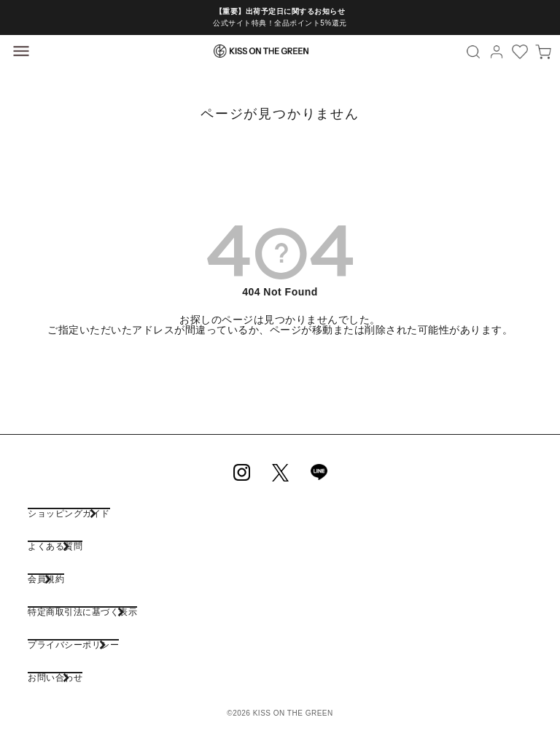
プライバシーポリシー (73, 645)
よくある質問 (55, 546)
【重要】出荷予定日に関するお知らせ (280, 11)
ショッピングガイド (69, 513)
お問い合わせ (55, 677)
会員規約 (46, 579)
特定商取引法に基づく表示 (82, 612)
